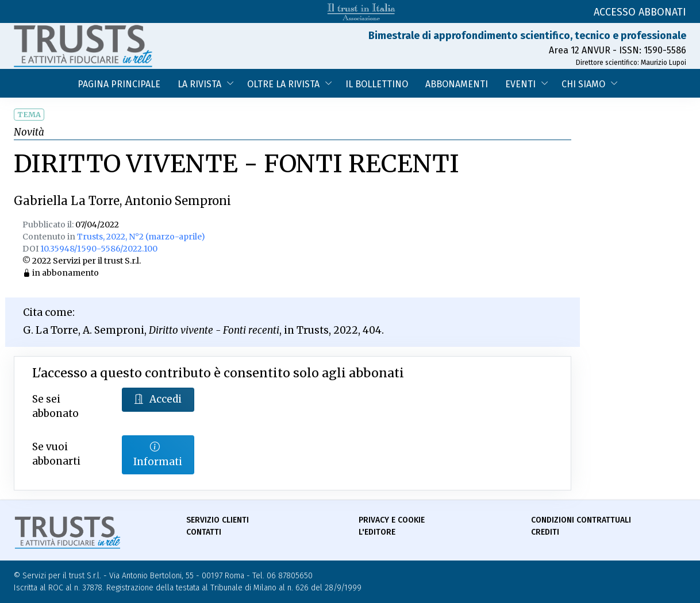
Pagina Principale (119, 84)
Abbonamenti (457, 84)
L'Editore (377, 532)
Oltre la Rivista (283, 84)
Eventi (520, 84)
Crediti (545, 532)
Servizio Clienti (218, 520)
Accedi (158, 400)
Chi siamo (583, 84)
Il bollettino (377, 84)
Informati (158, 454)
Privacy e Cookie (392, 520)
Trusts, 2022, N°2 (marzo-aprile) (141, 237)
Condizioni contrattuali (581, 520)
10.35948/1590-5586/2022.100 (99, 249)
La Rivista (199, 84)
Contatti (204, 532)
